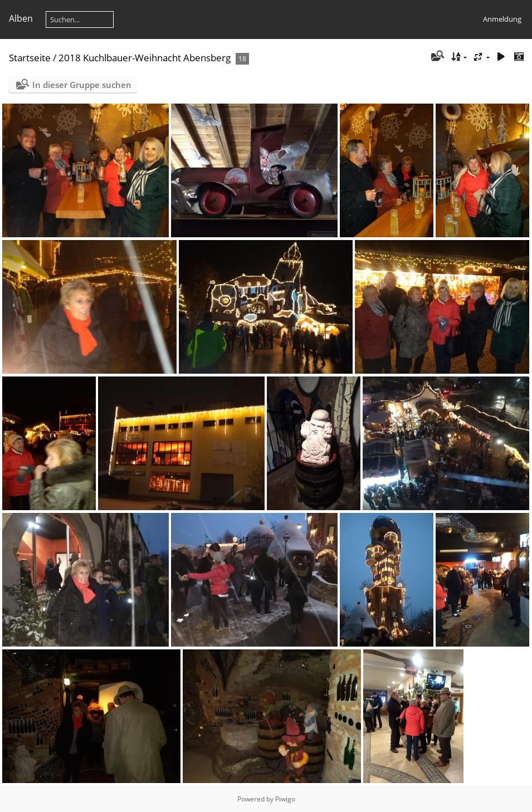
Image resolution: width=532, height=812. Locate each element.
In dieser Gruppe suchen (82, 85)
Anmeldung (502, 19)
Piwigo (285, 799)
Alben (21, 18)
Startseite (30, 58)
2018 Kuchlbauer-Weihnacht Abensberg (145, 58)
